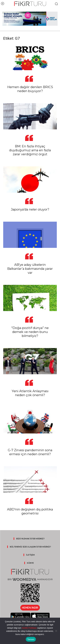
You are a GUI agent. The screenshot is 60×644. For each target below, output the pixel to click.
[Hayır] (56, 631)
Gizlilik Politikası (29, 628)
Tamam (31, 639)
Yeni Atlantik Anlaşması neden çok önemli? (30, 393)
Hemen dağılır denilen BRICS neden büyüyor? (30, 89)
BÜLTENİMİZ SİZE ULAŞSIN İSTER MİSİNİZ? (30, 547)
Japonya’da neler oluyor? (30, 209)
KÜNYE (30, 563)
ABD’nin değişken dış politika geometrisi (30, 511)
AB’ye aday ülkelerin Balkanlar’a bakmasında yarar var (30, 269)
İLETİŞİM (30, 555)
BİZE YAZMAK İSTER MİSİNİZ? (30, 539)
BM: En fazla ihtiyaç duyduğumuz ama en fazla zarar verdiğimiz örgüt (30, 150)
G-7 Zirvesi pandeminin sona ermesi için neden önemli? (30, 452)
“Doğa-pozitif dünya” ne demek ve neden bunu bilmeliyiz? (30, 332)
